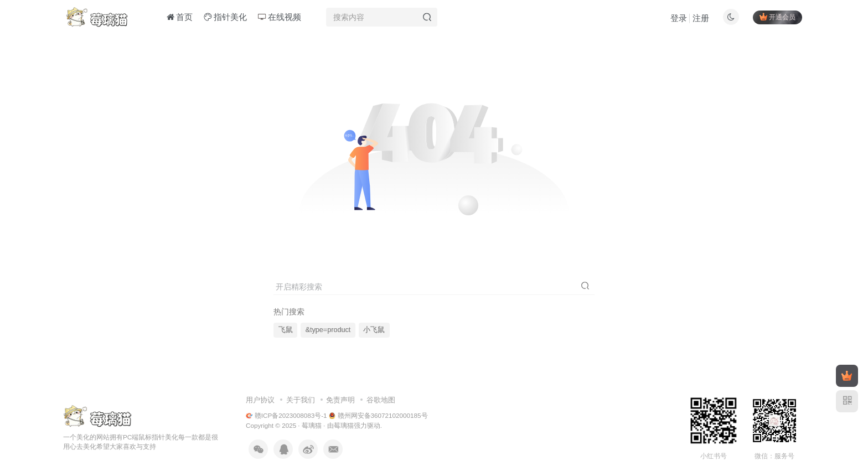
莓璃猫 (312, 425)
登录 (679, 20)
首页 (180, 19)
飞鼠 (286, 330)
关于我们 (301, 400)
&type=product (328, 330)
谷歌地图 (381, 400)
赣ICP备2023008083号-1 (286, 415)
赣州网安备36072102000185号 (378, 415)
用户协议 (260, 400)
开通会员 (777, 18)
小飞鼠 (374, 330)
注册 (701, 20)
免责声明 (340, 400)
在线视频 (280, 19)
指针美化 (225, 19)
